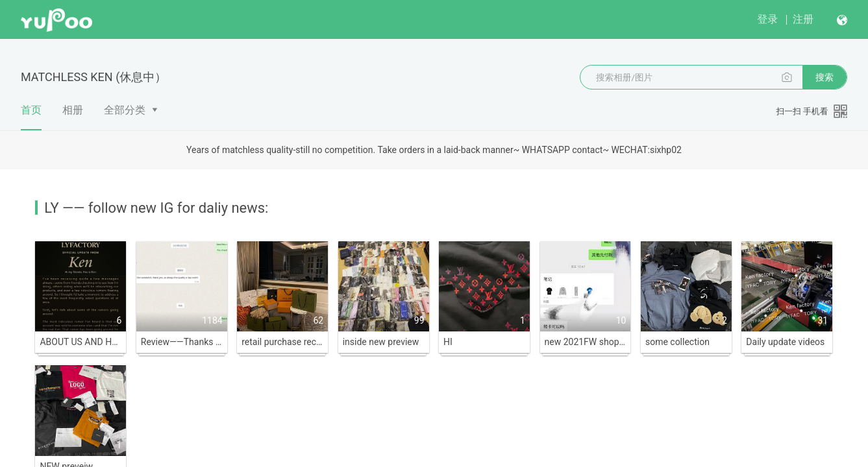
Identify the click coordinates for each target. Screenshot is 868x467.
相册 (73, 110)
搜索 (825, 77)
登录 (767, 19)
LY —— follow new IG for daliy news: (156, 208)
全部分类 (125, 110)
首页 (31, 117)
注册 (803, 19)
